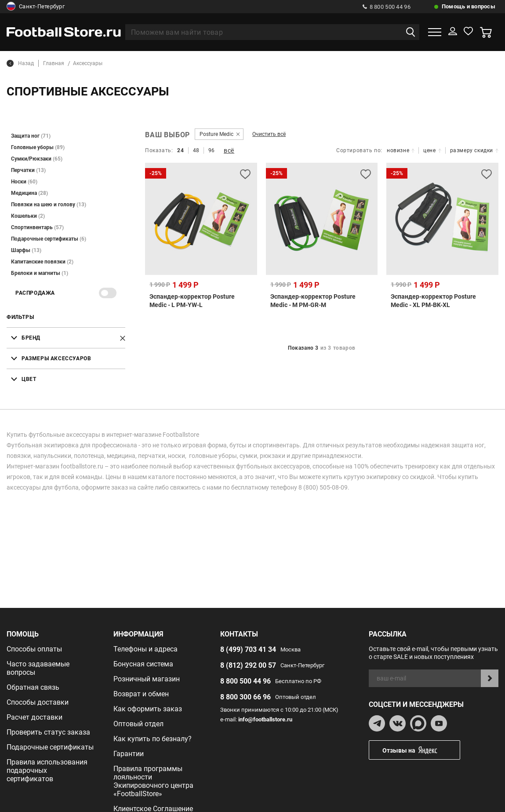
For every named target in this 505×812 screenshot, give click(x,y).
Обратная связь (33, 687)
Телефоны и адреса (145, 649)
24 (180, 150)
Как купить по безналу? (153, 739)
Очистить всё (269, 134)
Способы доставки (38, 702)
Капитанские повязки (42, 262)
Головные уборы (38, 147)
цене (432, 150)
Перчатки (28, 170)
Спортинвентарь (37, 227)
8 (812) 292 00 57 (248, 665)
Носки (24, 182)
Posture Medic (216, 134)
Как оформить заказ (148, 709)
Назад (20, 63)
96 (212, 150)
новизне (401, 150)
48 (196, 150)
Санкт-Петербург (36, 7)
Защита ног (31, 136)
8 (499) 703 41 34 (248, 649)
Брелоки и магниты (40, 273)
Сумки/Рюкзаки (37, 159)
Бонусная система (143, 664)
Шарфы (26, 250)
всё (229, 150)
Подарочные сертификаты (49, 239)
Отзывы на (421, 750)
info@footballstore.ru (265, 719)
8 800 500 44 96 (387, 7)
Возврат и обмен (141, 694)
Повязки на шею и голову (49, 205)
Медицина (29, 193)
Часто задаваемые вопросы (38, 668)
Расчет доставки (35, 717)
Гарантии (129, 754)
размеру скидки (474, 150)
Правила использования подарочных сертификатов (47, 770)
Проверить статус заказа (48, 732)
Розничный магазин (147, 679)
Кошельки (28, 216)
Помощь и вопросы (469, 6)
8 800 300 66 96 (245, 697)
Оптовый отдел (138, 724)
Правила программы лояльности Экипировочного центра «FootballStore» (153, 781)
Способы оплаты (34, 649)
